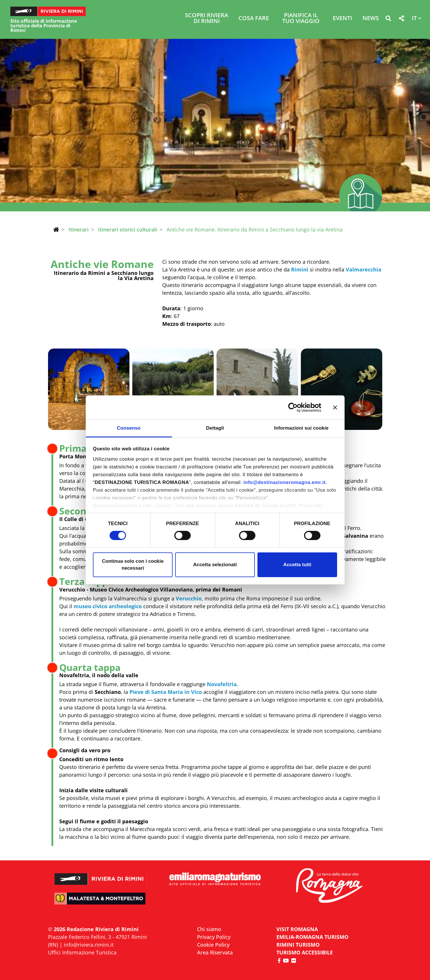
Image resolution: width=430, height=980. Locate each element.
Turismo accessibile (305, 952)
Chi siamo (209, 929)
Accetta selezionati (215, 565)
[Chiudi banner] (335, 407)
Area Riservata (215, 952)
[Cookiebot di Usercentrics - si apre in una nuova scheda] (296, 407)
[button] (388, 19)
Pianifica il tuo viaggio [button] (301, 19)
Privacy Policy (214, 937)
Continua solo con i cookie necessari (133, 565)
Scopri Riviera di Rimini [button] (207, 19)
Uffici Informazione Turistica (82, 952)
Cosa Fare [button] (254, 19)
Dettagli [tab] (215, 428)
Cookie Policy (213, 945)
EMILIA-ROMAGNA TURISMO (312, 937)
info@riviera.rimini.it (89, 945)
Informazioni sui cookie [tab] (301, 428)
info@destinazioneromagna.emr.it (284, 482)
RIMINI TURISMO (298, 945)
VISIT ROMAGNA (297, 929)
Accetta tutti (297, 565)
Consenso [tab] (129, 428)
